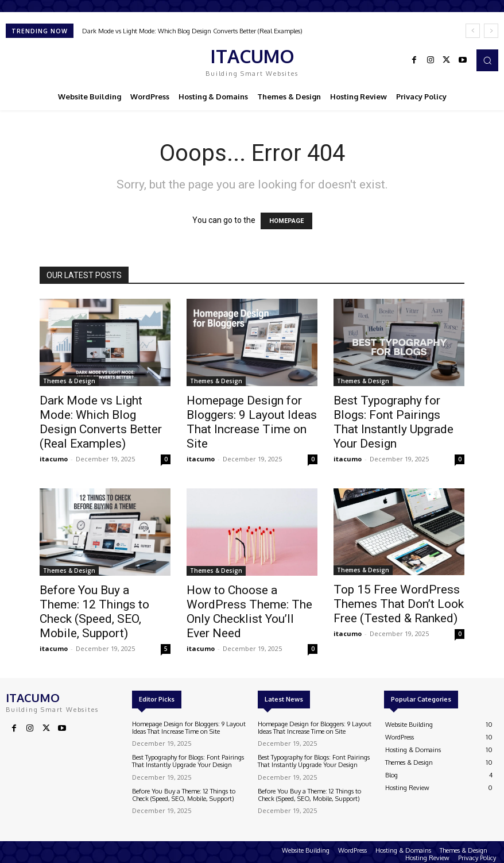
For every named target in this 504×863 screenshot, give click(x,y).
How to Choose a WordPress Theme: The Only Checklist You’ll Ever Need (249, 612)
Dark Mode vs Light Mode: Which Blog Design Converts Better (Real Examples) (192, 31)
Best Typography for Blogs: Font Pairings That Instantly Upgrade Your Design (393, 422)
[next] (491, 31)
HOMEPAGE (286, 221)
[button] (487, 60)
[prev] (473, 31)
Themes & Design (69, 381)
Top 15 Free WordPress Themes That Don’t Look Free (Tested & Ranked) (399, 604)
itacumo (54, 459)
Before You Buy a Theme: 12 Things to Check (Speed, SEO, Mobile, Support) (94, 612)
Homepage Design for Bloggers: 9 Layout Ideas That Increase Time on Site (252, 422)
